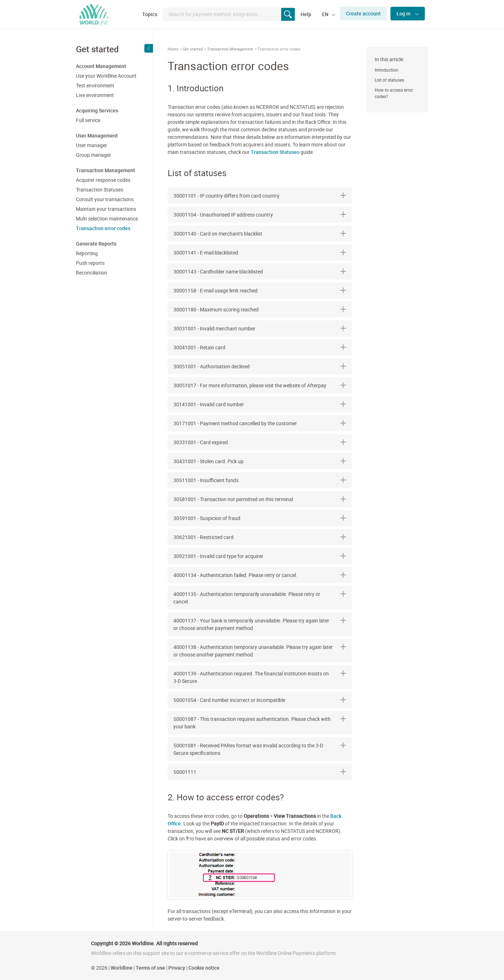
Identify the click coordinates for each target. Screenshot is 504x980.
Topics (150, 14)
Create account (363, 13)
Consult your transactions (105, 199)
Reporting (87, 253)
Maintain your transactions (106, 209)
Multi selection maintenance (107, 219)
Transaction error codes (103, 228)
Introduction (387, 70)
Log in (404, 13)
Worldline (122, 968)
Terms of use (150, 968)
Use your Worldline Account (106, 76)
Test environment (95, 85)
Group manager (93, 155)
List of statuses (389, 80)
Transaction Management (230, 49)
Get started (193, 49)
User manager (92, 145)
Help (306, 14)
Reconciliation (92, 273)
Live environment (95, 95)
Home (173, 49)
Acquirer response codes (103, 180)
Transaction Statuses (100, 190)
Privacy (177, 968)
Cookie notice (204, 968)
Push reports (90, 263)
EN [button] (326, 14)
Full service (88, 120)
